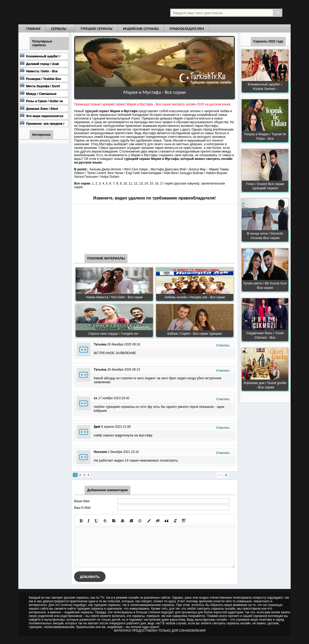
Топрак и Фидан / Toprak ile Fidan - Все (265, 136)
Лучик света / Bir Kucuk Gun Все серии (265, 285)
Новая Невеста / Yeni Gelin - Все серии (114, 297)
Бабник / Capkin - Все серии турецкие (195, 334)
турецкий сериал (97, 111)
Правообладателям (187, 29)
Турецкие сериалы (96, 29)
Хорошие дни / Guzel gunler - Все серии (265, 385)
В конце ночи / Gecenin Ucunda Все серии (265, 236)
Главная (33, 29)
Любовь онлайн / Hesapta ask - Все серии (195, 297)
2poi (97, 427)
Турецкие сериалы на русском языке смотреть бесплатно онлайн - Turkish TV (67, 12)
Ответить (223, 345)
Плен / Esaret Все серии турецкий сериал (265, 186)
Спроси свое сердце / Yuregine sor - (114, 334)
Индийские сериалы (141, 29)
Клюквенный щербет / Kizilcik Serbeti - (265, 86)
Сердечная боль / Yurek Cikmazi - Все (265, 335)
